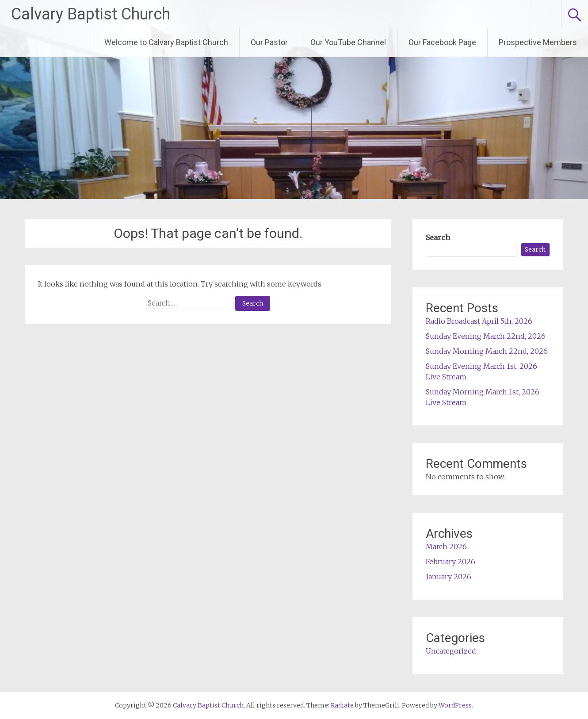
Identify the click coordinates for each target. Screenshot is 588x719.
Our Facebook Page (442, 42)
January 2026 (449, 577)
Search (438, 237)
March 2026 (446, 547)
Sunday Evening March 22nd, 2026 (486, 336)
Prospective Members (538, 42)
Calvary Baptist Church (91, 14)
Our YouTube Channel (348, 42)
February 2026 (451, 562)
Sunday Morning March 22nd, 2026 (487, 351)
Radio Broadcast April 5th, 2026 (479, 321)
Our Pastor (269, 42)
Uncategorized (451, 651)
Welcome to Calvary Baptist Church (166, 42)
